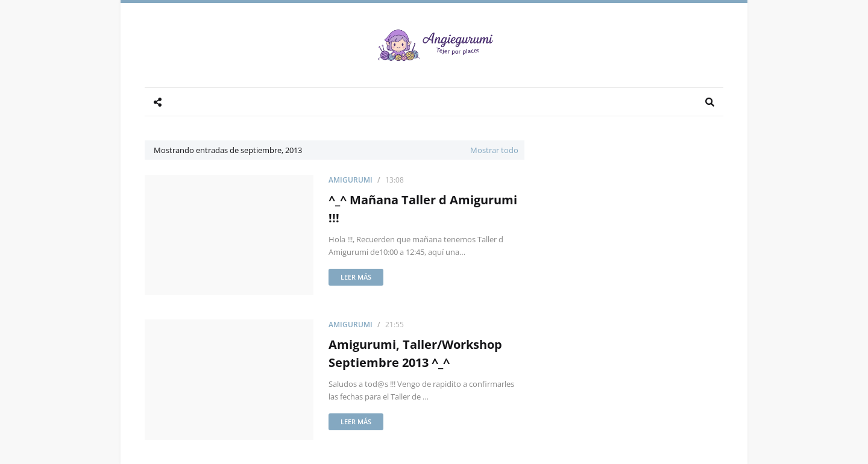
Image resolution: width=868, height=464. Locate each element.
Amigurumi (351, 180)
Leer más (356, 277)
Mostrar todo (494, 150)
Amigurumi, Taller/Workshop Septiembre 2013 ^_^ (415, 353)
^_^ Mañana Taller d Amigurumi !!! (423, 209)
